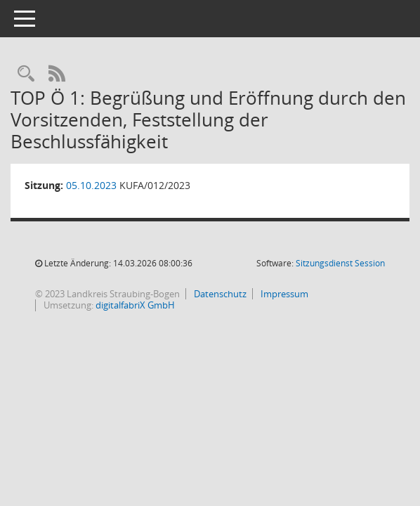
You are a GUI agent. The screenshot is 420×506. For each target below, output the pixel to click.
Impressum (283, 294)
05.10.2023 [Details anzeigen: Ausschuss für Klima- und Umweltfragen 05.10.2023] (91, 185)
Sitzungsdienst (340, 263)
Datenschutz (219, 294)
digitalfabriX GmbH (135, 305)
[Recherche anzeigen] (26, 74)
